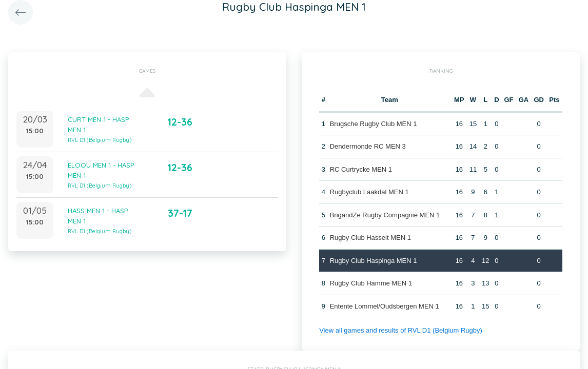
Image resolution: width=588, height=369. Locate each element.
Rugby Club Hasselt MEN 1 (370, 238)
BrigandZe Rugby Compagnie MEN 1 (385, 215)
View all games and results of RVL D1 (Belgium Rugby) (401, 330)
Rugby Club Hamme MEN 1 (371, 283)
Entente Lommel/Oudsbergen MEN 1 (385, 306)
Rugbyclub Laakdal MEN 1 (369, 192)
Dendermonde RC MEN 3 (368, 146)
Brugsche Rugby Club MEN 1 (374, 124)
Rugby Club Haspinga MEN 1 (374, 261)
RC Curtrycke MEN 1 (361, 169)
